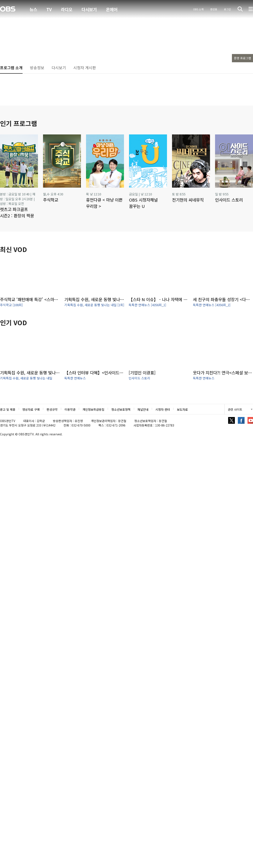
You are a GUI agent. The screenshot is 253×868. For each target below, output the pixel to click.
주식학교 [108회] (11, 305)
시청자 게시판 (85, 68)
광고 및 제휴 (8, 409)
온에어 (112, 9)
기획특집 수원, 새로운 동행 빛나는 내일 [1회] (94, 305)
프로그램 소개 (11, 68)
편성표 (214, 9)
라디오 (67, 9)
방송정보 (37, 68)
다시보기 (89, 9)
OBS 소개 (198, 9)
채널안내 (143, 409)
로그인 (227, 9)
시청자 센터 (163, 409)
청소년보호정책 (121, 409)
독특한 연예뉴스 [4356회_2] (212, 305)
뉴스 (33, 9)
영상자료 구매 (31, 409)
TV (49, 9)
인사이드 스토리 (139, 378)
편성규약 (52, 409)
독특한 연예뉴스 (75, 378)
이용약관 (70, 409)
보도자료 (182, 409)
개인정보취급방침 (93, 409)
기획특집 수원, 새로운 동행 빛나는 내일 (26, 378)
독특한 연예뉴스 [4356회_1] (147, 305)
